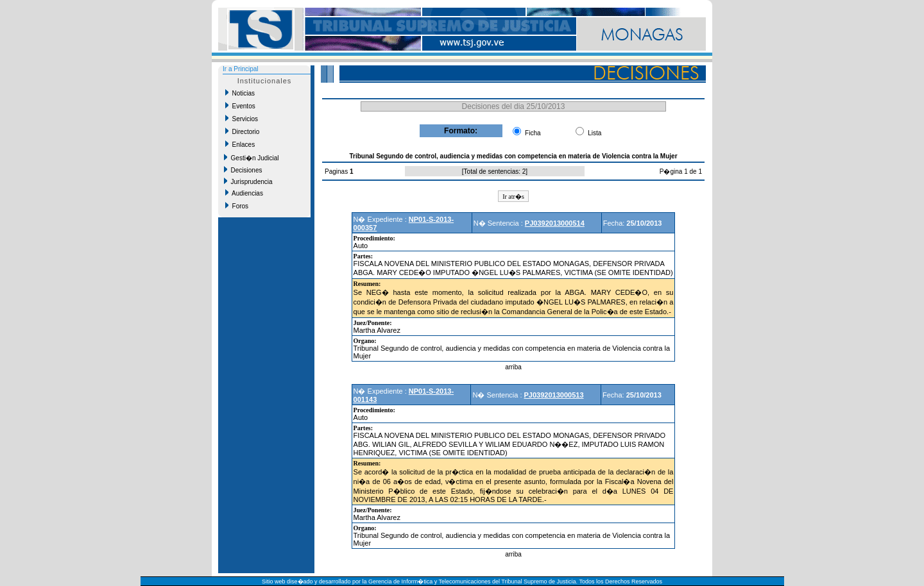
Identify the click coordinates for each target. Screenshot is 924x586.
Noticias (240, 93)
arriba (513, 367)
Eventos (240, 106)
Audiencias (244, 193)
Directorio (242, 131)
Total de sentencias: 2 (495, 172)
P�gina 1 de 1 (681, 172)
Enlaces (240, 144)
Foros (237, 206)
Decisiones (243, 170)
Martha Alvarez (377, 330)
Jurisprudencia (248, 181)
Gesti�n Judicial (252, 158)
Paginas (337, 172)
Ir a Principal (241, 69)
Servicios (242, 119)
